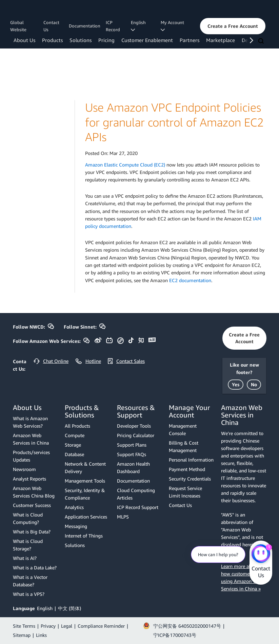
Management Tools (85, 481)
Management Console (183, 430)
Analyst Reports (29, 479)
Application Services (86, 517)
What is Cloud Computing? (28, 518)
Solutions (81, 40)
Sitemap (22, 635)
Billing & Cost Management (184, 446)
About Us (24, 40)
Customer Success (32, 505)
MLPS (123, 517)
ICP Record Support (138, 507)
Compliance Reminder (101, 626)
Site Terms (24, 626)
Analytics (74, 507)
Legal (67, 626)
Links (41, 635)
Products (52, 40)
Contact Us (51, 26)
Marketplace (221, 40)
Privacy (48, 626)
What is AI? (25, 558)
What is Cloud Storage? (28, 545)
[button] (233, 26)
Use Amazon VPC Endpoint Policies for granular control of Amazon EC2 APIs (174, 122)
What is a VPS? (29, 594)
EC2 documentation (190, 280)
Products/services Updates (31, 456)
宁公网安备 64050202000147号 (187, 626)
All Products (77, 426)
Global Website (18, 26)
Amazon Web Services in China (31, 439)
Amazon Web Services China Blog (34, 492)
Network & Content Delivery (85, 467)
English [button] (139, 26)
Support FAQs (132, 454)
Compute (75, 435)
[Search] (262, 41)
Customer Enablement (147, 40)
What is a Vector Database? (30, 581)
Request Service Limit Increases (185, 492)
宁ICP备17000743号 (175, 635)
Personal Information (191, 460)
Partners (190, 40)
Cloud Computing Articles (136, 494)
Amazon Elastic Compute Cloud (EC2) (125, 165)
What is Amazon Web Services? (30, 422)
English (45, 608)
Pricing (106, 40)
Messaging (76, 526)
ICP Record (113, 26)
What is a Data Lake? (35, 568)
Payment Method (187, 469)
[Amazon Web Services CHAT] (261, 554)
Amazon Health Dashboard (133, 467)
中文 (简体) (69, 608)
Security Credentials (190, 479)
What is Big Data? (32, 532)
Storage (73, 445)
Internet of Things (84, 536)
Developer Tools (134, 426)
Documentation (85, 26)
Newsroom (24, 469)
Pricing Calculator (136, 435)
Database (74, 454)
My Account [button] (173, 26)
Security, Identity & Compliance (85, 494)
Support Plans (132, 445)
